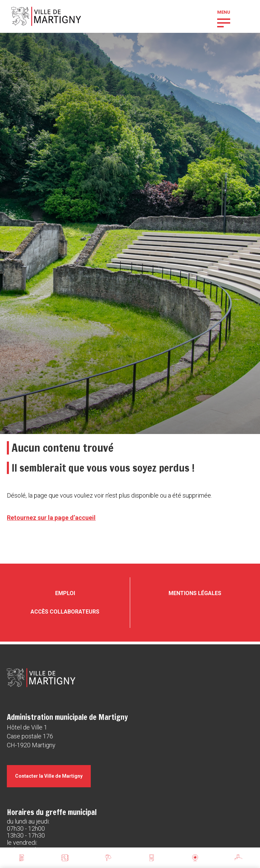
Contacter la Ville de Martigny (49, 776)
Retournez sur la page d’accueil (51, 518)
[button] (224, 22)
